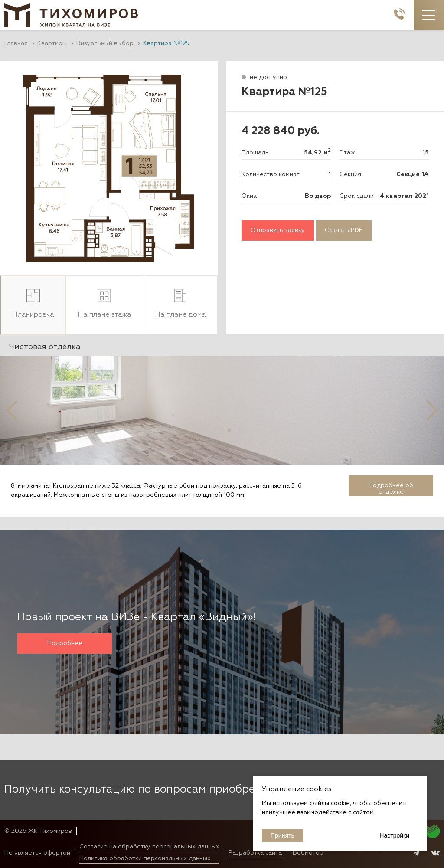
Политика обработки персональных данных (145, 858)
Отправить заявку (278, 230)
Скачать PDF (344, 230)
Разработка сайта (255, 853)
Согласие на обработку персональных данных (149, 847)
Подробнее (65, 643)
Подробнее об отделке (391, 489)
